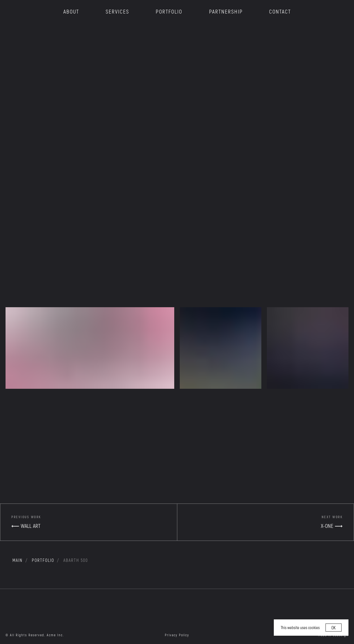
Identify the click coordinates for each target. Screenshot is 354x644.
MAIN (18, 560)
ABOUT (71, 11)
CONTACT (280, 11)
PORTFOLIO (169, 11)
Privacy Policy (177, 635)
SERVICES (117, 11)
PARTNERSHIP (226, 11)
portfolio (43, 560)
